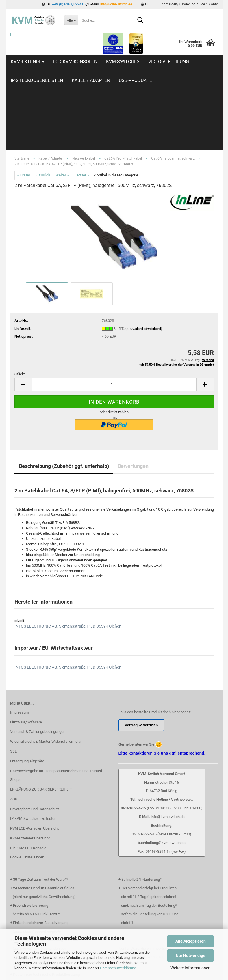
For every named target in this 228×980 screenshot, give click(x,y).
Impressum (20, 636)
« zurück (43, 99)
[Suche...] (71, 20)
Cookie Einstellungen (27, 781)
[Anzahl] (114, 308)
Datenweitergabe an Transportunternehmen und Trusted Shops (56, 699)
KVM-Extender (28, 62)
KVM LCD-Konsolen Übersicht (34, 752)
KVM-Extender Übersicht (30, 762)
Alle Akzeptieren (191, 941)
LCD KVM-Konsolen (75, 62)
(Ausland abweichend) (146, 252)
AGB (14, 723)
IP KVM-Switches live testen (33, 742)
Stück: (20, 297)
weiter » (62, 99)
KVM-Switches (123, 62)
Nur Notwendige (191, 955)
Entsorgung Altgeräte (27, 685)
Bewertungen (133, 390)
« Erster (24, 99)
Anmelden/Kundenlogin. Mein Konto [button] (188, 4)
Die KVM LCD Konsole (28, 771)
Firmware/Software (26, 646)
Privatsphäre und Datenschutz (35, 732)
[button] (145, 4)
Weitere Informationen (190, 968)
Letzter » (82, 99)
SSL (13, 675)
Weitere (158, 62)
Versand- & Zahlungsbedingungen (38, 655)
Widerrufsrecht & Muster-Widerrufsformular (46, 665)
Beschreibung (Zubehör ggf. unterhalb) (64, 390)
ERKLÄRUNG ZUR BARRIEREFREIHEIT (41, 713)
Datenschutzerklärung (118, 968)
